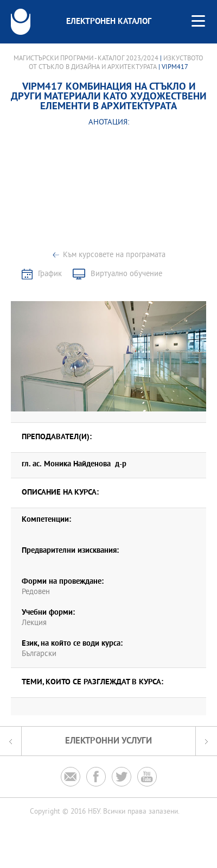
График (50, 274)
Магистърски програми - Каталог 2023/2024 (86, 59)
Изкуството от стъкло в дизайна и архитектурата (116, 63)
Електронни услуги (108, 741)
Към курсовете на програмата (114, 255)
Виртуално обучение (126, 274)
